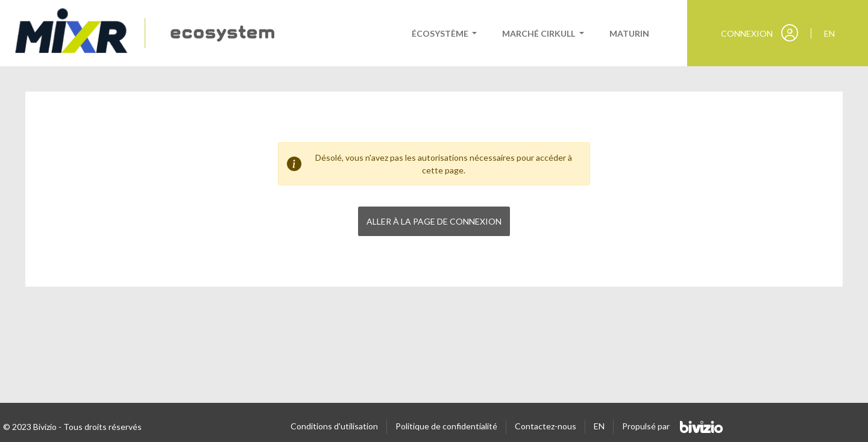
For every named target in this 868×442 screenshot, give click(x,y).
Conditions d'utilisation (334, 426)
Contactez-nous (546, 426)
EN (599, 426)
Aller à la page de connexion (434, 221)
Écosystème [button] (441, 33)
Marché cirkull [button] (539, 33)
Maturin (629, 33)
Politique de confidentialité (446, 426)
